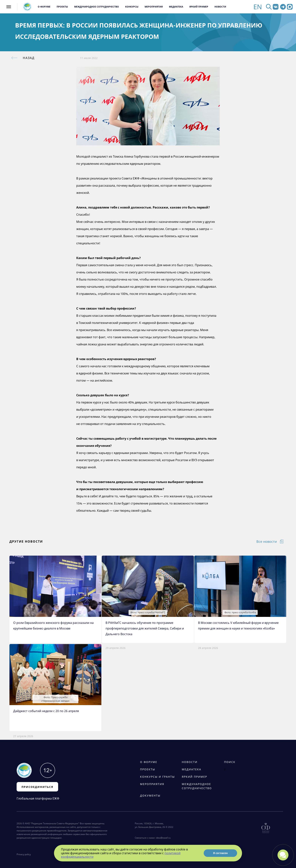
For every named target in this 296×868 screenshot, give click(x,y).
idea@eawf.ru (163, 838)
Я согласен (220, 853)
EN (258, 7)
